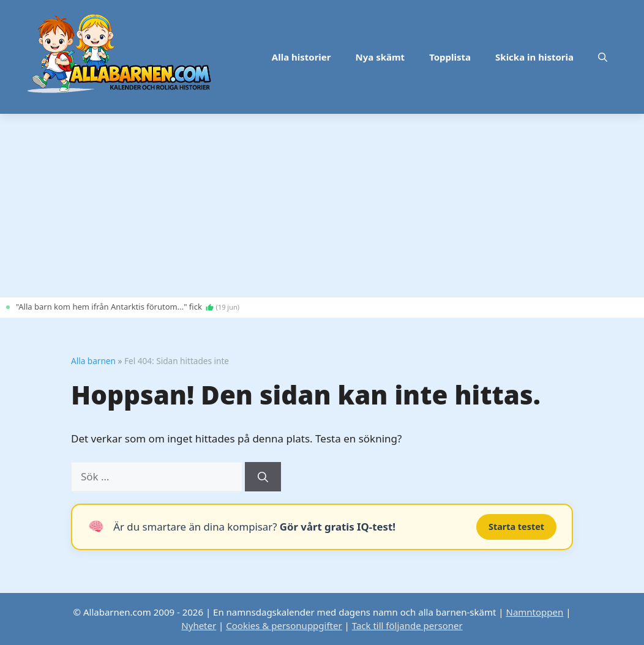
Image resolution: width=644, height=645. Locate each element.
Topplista (450, 57)
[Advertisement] (322, 206)
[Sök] (263, 477)
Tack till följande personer (407, 625)
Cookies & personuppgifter (284, 625)
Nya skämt (380, 57)
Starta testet (516, 527)
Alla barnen (93, 361)
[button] (603, 57)
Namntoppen (534, 612)
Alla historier (301, 57)
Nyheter (199, 625)
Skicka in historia (534, 57)
